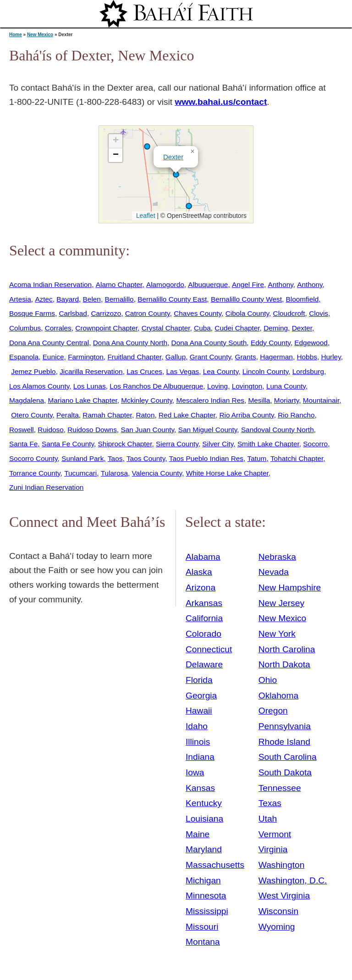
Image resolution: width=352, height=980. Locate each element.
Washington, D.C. (293, 880)
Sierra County (177, 444)
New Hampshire (290, 587)
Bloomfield (302, 299)
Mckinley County (147, 400)
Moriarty (286, 400)
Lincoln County (265, 371)
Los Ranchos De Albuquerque (156, 386)
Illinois (198, 742)
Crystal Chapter (166, 328)
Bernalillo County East (172, 299)
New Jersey (281, 603)
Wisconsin (278, 911)
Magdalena (27, 400)
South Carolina (288, 757)
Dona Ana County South (209, 343)
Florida (199, 680)
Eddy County (271, 343)
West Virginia (284, 896)
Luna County (286, 386)
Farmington (86, 357)
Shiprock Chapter (125, 444)
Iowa (195, 772)
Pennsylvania (285, 726)
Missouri (202, 927)
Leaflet (145, 216)
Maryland (204, 849)
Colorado (203, 634)
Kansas (200, 788)
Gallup (176, 357)
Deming (276, 328)
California (204, 618)
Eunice (53, 357)
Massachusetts (215, 865)
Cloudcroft (289, 313)
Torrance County (35, 473)
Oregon (273, 711)
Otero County (32, 415)
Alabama (203, 557)
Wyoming (277, 927)
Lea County (221, 371)
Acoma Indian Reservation (50, 284)
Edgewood (311, 343)
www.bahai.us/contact (221, 102)
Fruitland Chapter (134, 357)
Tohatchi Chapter (297, 458)
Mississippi (207, 911)
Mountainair (321, 400)
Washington (282, 865)
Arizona (201, 587)
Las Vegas (182, 371)
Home (16, 35)
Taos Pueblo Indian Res (206, 458)
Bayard (68, 299)
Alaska (199, 572)
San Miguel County (208, 430)
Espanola (24, 357)
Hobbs (307, 357)
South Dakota (285, 772)
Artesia (20, 299)
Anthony (281, 284)
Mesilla (259, 400)
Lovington (247, 386)
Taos (115, 458)
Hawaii (199, 711)
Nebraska (277, 557)
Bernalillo (119, 299)
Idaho (197, 726)
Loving (217, 386)
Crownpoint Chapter (106, 328)
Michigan (203, 880)
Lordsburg (308, 371)
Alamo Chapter (119, 284)
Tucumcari (80, 473)
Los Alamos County (39, 386)
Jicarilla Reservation (91, 371)
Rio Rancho (296, 415)
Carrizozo (106, 313)
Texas (270, 803)
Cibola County (247, 313)
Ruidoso (50, 430)
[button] (147, 146)
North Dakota (284, 664)
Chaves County (198, 313)
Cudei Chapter (237, 328)
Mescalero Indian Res (210, 400)
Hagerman (276, 357)
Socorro (315, 444)
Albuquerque (208, 284)
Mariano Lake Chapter (83, 400)
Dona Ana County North (130, 343)
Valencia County (157, 473)
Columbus (25, 328)
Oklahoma (278, 696)
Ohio (268, 680)
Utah (268, 819)
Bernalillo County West (246, 299)
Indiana (200, 757)
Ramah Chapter (107, 415)
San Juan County (147, 430)
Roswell (22, 430)
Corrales (58, 328)
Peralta (68, 415)
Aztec (44, 299)
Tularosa (114, 473)
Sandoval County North (278, 430)
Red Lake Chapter (187, 415)
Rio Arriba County (246, 415)
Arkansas (204, 603)
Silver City (218, 444)
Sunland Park (82, 458)
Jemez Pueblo (33, 371)
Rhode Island (284, 742)
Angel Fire (248, 284)
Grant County (210, 357)
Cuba (202, 328)
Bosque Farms (32, 313)
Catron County (148, 313)
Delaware (204, 664)
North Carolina (287, 649)
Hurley (331, 357)
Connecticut (209, 649)
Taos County (146, 458)
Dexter (173, 157)
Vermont (275, 834)
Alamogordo (165, 284)
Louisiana (204, 819)
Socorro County (33, 458)
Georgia (201, 696)
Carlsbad (73, 313)
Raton (145, 415)
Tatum (257, 458)
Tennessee (280, 788)
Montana (203, 942)
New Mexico (40, 35)
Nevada (274, 572)
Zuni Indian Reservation (46, 487)
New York (277, 634)
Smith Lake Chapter (268, 444)
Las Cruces (144, 371)
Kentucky (204, 803)
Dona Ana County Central (49, 343)
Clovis (319, 313)
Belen (92, 299)
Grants (246, 357)
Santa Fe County (68, 444)
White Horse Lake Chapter (227, 473)
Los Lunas (90, 386)
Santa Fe (23, 444)
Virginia (273, 849)
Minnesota (206, 896)
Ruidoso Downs (92, 430)
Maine (198, 834)
